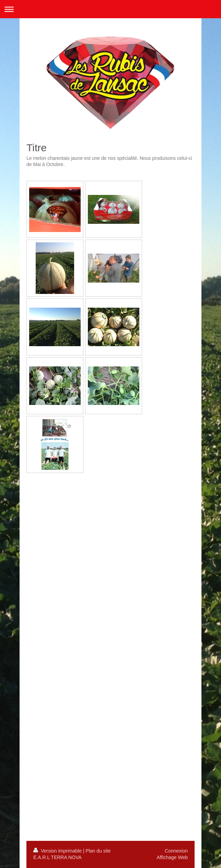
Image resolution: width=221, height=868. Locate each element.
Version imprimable (58, 851)
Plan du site (98, 851)
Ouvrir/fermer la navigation (110, 9)
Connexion (176, 851)
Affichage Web (172, 857)
